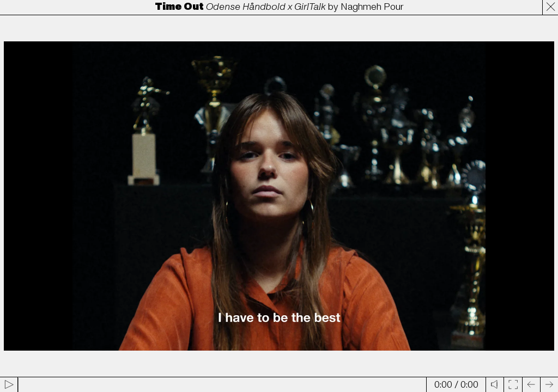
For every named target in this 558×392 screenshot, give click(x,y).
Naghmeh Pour (372, 7)
